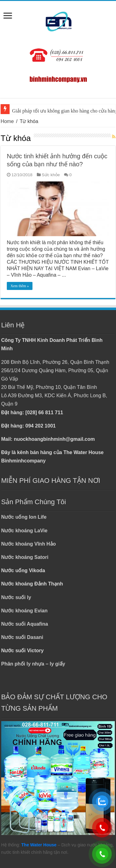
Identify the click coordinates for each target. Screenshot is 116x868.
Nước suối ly (16, 597)
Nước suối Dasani (22, 637)
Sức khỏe (51, 175)
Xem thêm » (20, 286)
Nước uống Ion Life (24, 517)
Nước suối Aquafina (25, 624)
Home (7, 121)
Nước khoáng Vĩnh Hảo (29, 544)
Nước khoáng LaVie (24, 531)
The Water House (39, 845)
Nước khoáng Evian (24, 611)
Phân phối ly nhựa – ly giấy (33, 664)
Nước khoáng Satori (25, 557)
